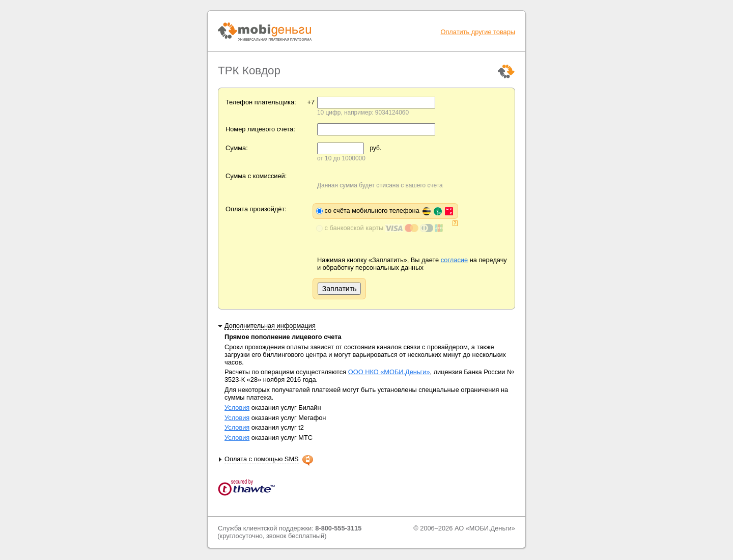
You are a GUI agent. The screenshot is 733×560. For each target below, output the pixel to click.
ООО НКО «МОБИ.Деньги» (389, 372)
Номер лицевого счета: (260, 129)
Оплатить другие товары (478, 32)
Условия (237, 408)
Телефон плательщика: (261, 102)
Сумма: (237, 148)
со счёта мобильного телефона (389, 211)
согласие (454, 260)
